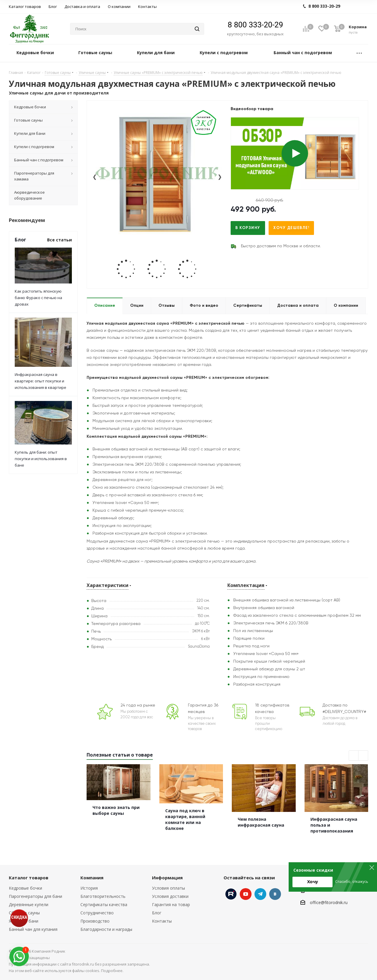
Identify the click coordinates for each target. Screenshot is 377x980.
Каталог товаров (29, 878)
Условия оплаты (168, 888)
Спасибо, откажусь (352, 882)
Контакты (162, 921)
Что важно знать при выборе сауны (116, 810)
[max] (19, 956)
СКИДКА (19, 917)
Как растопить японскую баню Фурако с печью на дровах (38, 298)
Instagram (231, 894)
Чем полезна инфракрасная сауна (261, 822)
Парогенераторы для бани (35, 896)
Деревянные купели (29, 904)
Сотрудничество (97, 913)
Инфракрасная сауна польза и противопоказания (334, 825)
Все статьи (59, 240)
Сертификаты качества (104, 904)
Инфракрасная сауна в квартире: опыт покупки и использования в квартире (40, 381)
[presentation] (95, 180)
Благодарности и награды (106, 929)
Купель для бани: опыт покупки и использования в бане (41, 459)
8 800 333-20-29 (255, 25)
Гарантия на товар (171, 904)
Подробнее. (112, 971)
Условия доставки (170, 896)
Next (363, 756)
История (89, 888)
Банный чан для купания (33, 929)
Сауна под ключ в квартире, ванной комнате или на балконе (185, 819)
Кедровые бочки (25, 888)
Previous (354, 756)
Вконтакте (275, 894)
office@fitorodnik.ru (329, 902)
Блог (157, 913)
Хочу (313, 881)
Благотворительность (103, 896)
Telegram (260, 894)
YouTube (246, 894)
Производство (95, 921)
